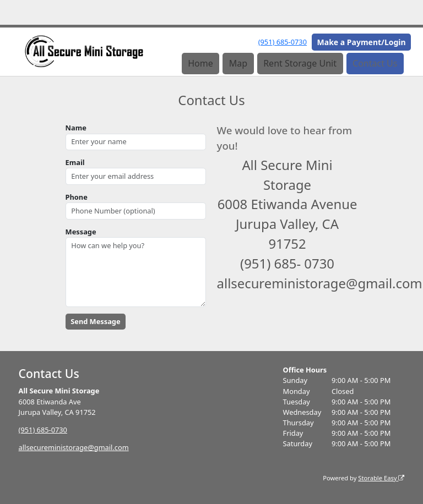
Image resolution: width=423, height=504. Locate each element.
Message (81, 232)
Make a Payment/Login (362, 42)
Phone (77, 197)
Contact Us (375, 63)
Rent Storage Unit (300, 63)
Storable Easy (381, 478)
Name (76, 128)
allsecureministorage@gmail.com (74, 447)
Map (238, 63)
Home (200, 63)
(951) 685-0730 (283, 42)
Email (75, 162)
